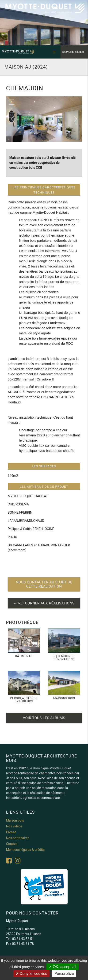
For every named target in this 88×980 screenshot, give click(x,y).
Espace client (74, 52)
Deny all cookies (31, 974)
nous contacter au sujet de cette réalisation (44, 584)
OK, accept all (63, 967)
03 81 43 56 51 (23, 939)
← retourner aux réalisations (44, 603)
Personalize (64, 974)
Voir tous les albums (44, 718)
